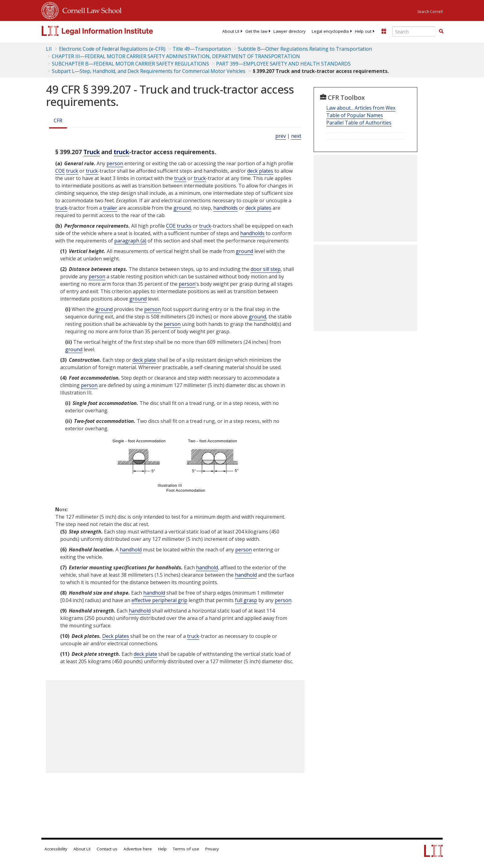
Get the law (256, 31)
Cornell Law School (90, 10)
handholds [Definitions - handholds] (225, 208)
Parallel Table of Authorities (359, 123)
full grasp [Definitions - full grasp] (246, 600)
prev (281, 136)
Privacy (212, 849)
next (296, 136)
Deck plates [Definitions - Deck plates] (116, 636)
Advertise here (138, 849)
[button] (441, 31)
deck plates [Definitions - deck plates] (260, 171)
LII (49, 49)
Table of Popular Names (355, 115)
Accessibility (56, 849)
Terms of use (186, 849)
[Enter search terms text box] (414, 32)
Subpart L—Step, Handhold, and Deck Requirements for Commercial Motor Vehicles (149, 71)
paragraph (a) (130, 241)
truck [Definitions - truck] (121, 152)
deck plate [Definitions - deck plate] (144, 360)
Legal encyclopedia (330, 31)
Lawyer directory (290, 31)
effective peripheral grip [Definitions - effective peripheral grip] (159, 600)
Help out (363, 31)
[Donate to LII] (384, 31)
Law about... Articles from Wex (361, 108)
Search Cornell (430, 12)
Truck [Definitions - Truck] (92, 152)
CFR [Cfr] (58, 120)
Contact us (107, 849)
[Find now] (441, 32)
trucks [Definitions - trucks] (184, 226)
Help (162, 849)
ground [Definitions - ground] (182, 208)
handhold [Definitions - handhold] (131, 550)
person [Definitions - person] (115, 163)
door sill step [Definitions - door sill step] (266, 269)
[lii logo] (111, 31)
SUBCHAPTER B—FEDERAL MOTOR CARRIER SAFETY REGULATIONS (130, 64)
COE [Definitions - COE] (60, 171)
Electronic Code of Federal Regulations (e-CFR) (112, 49)
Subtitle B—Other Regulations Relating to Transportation (305, 49)
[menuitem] (231, 31)
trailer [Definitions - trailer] (110, 208)
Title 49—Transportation (202, 49)
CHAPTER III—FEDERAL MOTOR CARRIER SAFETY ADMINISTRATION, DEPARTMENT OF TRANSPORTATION (176, 56)
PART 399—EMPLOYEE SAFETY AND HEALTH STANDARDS (283, 64)
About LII (231, 31)
